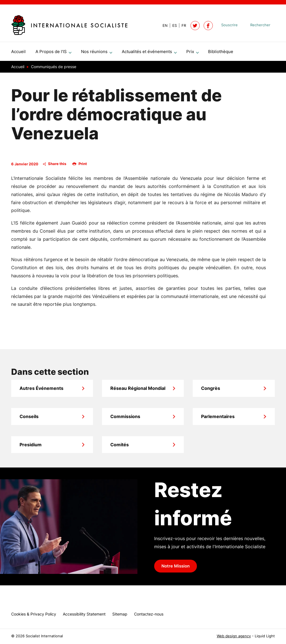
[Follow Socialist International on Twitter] (195, 26)
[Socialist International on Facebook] (208, 26)
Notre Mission (176, 568)
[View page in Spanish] (172, 26)
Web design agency (234, 636)
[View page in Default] (163, 26)
